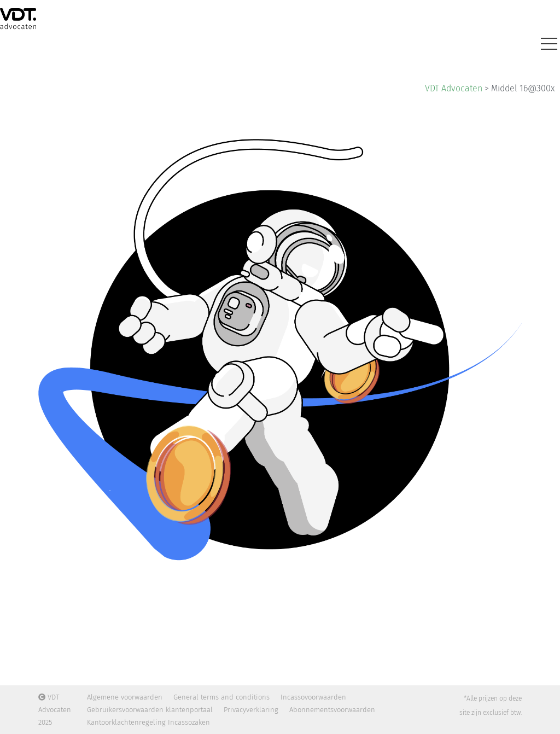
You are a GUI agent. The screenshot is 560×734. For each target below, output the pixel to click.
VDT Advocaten (454, 88)
